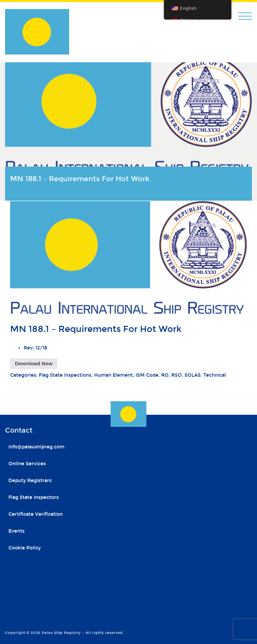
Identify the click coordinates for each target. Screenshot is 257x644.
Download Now (34, 364)
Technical (215, 375)
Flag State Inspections (65, 375)
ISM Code (147, 375)
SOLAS (193, 375)
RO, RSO (172, 375)
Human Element (113, 375)
